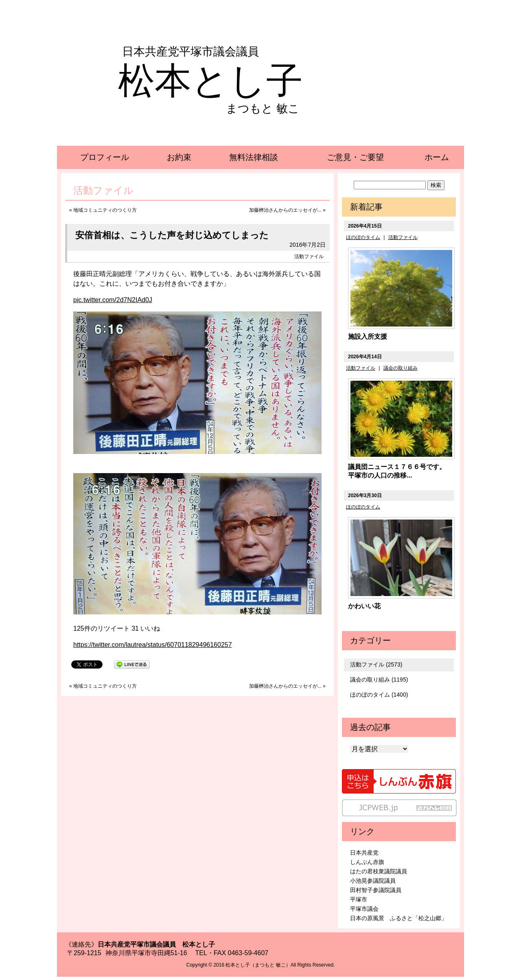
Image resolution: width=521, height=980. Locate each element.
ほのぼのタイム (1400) (379, 695)
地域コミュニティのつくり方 (105, 210)
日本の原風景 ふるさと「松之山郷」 (398, 918)
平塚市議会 (364, 909)
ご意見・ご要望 (355, 157)
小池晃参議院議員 (373, 881)
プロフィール (105, 157)
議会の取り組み (401, 368)
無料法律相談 (254, 157)
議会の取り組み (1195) (379, 680)
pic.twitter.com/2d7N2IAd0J (113, 300)
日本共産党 (364, 853)
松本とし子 (210, 81)
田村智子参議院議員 (376, 890)
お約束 (179, 157)
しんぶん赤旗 (367, 862)
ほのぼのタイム (363, 237)
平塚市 (359, 899)
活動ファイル (309, 257)
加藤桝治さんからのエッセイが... (285, 210)
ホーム (437, 157)
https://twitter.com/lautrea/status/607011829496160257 (153, 645)
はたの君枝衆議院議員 (379, 871)
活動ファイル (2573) (376, 664)
